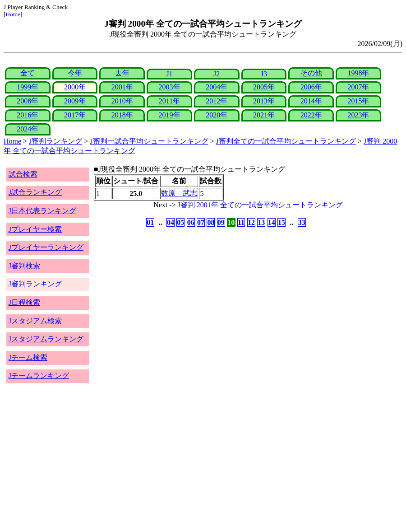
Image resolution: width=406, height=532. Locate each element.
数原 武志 (179, 193)
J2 (217, 74)
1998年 (358, 73)
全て (28, 73)
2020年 (217, 115)
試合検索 (23, 174)
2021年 (264, 115)
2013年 (264, 101)
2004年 (217, 87)
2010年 (122, 101)
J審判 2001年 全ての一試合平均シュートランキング (260, 205)
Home (13, 14)
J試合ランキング (35, 192)
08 (211, 222)
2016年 (28, 115)
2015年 (358, 101)
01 (150, 222)
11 (241, 222)
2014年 (311, 101)
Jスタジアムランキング (46, 339)
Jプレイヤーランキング (46, 247)
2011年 (169, 101)
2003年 (170, 87)
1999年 (28, 87)
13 (261, 222)
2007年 (358, 87)
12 (251, 222)
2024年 (28, 129)
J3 (264, 74)
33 (302, 222)
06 (191, 222)
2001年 (122, 87)
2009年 (75, 101)
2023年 (358, 115)
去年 (122, 73)
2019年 (170, 115)
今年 (75, 73)
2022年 (311, 115)
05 (180, 222)
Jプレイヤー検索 (35, 229)
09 (221, 222)
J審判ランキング (55, 141)
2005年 (264, 87)
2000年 (75, 87)
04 (171, 222)
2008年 (28, 101)
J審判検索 (24, 266)
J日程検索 (24, 302)
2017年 (75, 115)
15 (281, 222)
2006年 (311, 87)
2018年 (122, 115)
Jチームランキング (39, 376)
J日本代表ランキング (42, 211)
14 (272, 222)
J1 (169, 74)
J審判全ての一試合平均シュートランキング (286, 141)
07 (201, 222)
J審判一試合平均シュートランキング (149, 141)
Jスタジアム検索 (35, 321)
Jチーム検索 (28, 357)
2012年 (217, 101)
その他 (311, 73)
